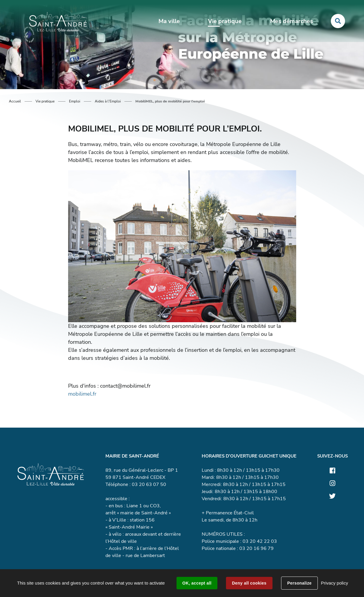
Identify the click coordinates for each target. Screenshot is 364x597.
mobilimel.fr (82, 394)
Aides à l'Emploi (108, 101)
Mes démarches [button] (292, 21)
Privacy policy (334, 583)
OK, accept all (197, 583)
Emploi (75, 101)
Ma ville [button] (169, 21)
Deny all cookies (249, 583)
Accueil (15, 101)
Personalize (299, 583)
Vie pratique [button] (225, 21)
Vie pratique (45, 101)
